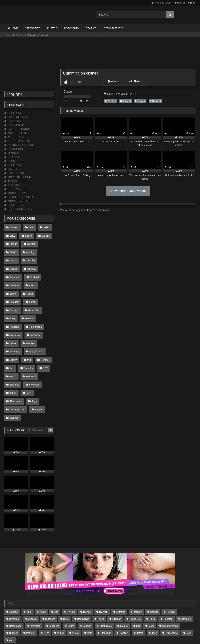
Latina (13, 319)
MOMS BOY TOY (16, 201)
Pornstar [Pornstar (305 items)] (31, 597)
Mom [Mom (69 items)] (151, 590)
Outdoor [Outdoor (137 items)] (13, 597)
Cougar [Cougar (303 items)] (154, 576)
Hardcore (14, 305)
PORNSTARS (71, 28)
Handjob (29, 298)
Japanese (34, 312)
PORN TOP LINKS (17, 141)
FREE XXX (13, 113)
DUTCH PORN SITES (19, 197)
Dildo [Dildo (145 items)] (66, 583)
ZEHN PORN (14, 161)
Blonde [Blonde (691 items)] (87, 576)
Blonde (13, 241)
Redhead (30, 347)
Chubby (14, 255)
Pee (12, 340)
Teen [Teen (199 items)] (154, 597)
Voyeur (38, 376)
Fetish (31, 284)
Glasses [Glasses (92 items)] (117, 583)
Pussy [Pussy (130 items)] (76, 597)
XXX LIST (12, 185)
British (13, 248)
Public (13, 347)
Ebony (29, 277)
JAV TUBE (12, 169)
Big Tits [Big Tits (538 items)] (71, 576)
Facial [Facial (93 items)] (101, 583)
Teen (28, 361)
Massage (14, 326)
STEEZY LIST (14, 173)
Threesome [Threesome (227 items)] (172, 597)
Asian (45, 227)
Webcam (14, 383)
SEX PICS (91, 28)
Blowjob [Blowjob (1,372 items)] (103, 576)
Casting (29, 248)
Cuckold (125, 101)
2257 (95, 629)
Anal (30, 227)
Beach (28, 234)
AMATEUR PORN (16, 129)
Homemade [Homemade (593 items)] (15, 590)
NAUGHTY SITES (17, 137)
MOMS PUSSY (15, 193)
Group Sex (33, 291)
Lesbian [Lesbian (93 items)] (87, 590)
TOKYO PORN (15, 181)
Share (135, 81)
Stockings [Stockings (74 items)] (106, 597)
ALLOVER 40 (14, 125)
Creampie (33, 263)
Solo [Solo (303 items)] (90, 597)
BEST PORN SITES (18, 209)
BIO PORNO (13, 149)
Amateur (20, 35)
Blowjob (30, 241)
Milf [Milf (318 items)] (138, 590)
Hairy (12, 298)
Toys (33, 368)
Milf (28, 333)
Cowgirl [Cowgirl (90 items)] (171, 576)
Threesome (16, 368)
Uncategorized (17, 376)
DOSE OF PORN (16, 117)
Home (9, 35)
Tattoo (13, 361)
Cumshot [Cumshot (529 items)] (50, 583)
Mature (13, 333)
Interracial (15, 312)
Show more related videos (128, 191)
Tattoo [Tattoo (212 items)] (140, 597)
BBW (12, 234)
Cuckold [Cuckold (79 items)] (32, 583)
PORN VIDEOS (15, 189)
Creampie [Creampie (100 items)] (14, 583)
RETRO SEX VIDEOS (19, 145)
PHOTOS (52, 28)
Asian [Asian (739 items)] (43, 576)
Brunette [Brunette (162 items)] (121, 576)
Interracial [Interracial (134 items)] (35, 590)
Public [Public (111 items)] (61, 597)
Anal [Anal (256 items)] (29, 576)
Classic (31, 255)
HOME (14, 28)
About (113, 81)
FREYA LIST (13, 121)
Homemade (35, 305)
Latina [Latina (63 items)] (71, 590)
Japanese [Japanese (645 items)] (54, 590)
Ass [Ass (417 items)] (56, 576)
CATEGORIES (33, 28)
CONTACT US (78, 629)
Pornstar (28, 340)
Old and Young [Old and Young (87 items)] (170, 590)
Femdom (14, 284)
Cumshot (155, 101)
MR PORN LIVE (15, 133)
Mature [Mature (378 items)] (124, 590)
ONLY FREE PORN (18, 177)
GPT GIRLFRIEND (114, 28)
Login (178, 3)
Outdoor (43, 333)
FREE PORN (14, 205)
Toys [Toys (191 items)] (189, 597)
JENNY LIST (13, 153)
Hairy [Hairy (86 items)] (152, 583)
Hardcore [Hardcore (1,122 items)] (186, 583)
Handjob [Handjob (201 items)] (168, 583)
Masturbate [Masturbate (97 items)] (106, 590)
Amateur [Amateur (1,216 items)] (14, 576)
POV (44, 340)
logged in (81, 210)
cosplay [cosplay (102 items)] (138, 576)
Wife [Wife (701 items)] (11, 604)
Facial (45, 277)
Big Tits (44, 234)
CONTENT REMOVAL (117, 629)
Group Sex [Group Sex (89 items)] (135, 583)
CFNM (46, 248)
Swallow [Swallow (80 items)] (124, 597)
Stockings (33, 354)
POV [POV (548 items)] (46, 597)
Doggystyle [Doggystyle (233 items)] (83, 583)
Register (191, 3)
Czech (13, 277)
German (14, 291)
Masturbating (35, 326)
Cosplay (14, 263)
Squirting (14, 354)
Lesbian (29, 319)
